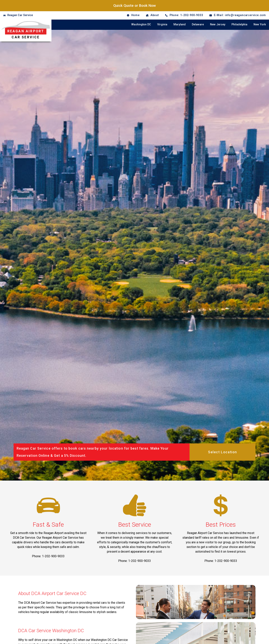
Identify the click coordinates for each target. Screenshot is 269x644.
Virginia (162, 24)
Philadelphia (239, 24)
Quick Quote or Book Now (135, 6)
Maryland (180, 24)
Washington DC (141, 24)
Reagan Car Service (20, 15)
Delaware (198, 24)
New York (260, 24)
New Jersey (218, 24)
